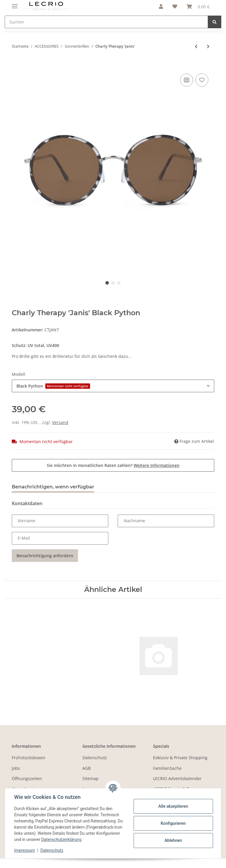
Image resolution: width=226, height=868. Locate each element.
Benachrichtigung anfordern (45, 556)
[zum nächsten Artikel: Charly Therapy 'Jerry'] (208, 46)
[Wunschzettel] (175, 6)
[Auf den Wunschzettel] (202, 80)
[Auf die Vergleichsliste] (187, 80)
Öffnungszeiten (27, 778)
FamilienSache (167, 768)
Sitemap (90, 778)
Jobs (16, 768)
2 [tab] (113, 283)
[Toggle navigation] (15, 4)
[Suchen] (106, 22)
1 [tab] (107, 283)
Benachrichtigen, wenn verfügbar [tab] (53, 487)
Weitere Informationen (157, 465)
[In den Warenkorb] (16, 66)
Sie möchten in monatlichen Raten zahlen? (113, 465)
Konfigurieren (173, 823)
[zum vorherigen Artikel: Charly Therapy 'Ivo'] (196, 46)
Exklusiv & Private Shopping (180, 758)
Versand (60, 422)
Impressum (25, 850)
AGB (87, 768)
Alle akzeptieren (173, 806)
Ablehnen (173, 840)
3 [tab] (119, 283)
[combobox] (113, 386)
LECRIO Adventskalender (177, 778)
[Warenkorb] (198, 6)
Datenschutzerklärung (86, 839)
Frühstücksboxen (29, 758)
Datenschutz (95, 758)
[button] (161, 6)
